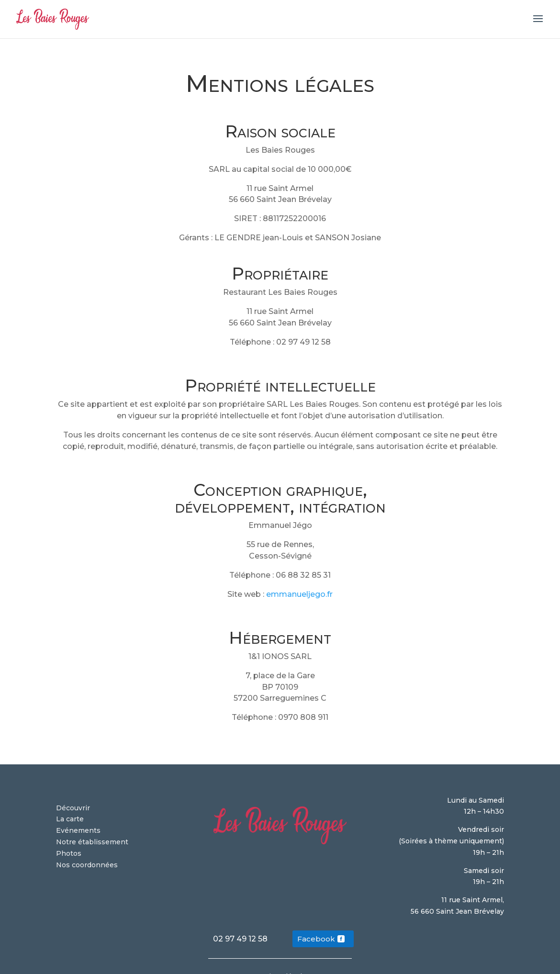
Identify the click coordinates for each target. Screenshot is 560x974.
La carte (70, 819)
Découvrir (73, 808)
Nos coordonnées (87, 865)
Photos (69, 853)
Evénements (78, 830)
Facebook (316, 939)
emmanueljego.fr (299, 594)
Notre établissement (92, 842)
